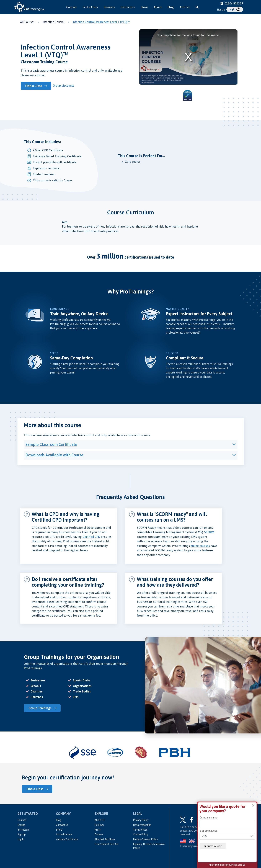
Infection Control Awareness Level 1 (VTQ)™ (101, 22)
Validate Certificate (67, 839)
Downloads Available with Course (54, 455)
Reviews (99, 825)
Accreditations (64, 834)
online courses (200, 546)
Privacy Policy (141, 820)
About (158, 7)
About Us (100, 820)
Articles (185, 7)
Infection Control (53, 22)
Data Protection (142, 825)
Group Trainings (41, 708)
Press (98, 829)
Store (144, 7)
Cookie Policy (141, 834)
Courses (71, 7)
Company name (208, 818)
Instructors (128, 7)
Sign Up (221, 10)
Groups (21, 825)
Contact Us (62, 825)
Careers (99, 834)
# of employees (208, 831)
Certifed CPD (91, 537)
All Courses (27, 22)
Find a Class (90, 7)
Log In (21, 839)
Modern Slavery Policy (145, 839)
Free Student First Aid (107, 844)
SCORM (209, 532)
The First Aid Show (105, 839)
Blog (171, 7)
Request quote (214, 846)
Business (109, 7)
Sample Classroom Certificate (51, 444)
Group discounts (64, 86)
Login (234, 9)
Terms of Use (140, 829)
